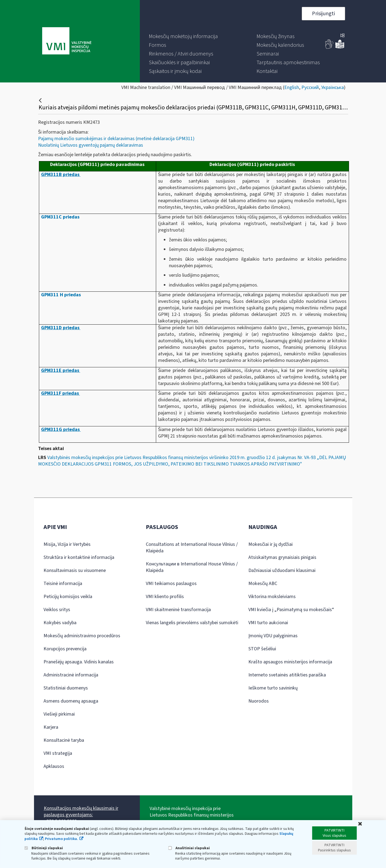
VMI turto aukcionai (268, 623)
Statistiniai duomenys (66, 688)
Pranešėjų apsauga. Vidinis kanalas (79, 662)
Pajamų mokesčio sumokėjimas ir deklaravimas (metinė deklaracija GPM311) (116, 139)
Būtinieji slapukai (44, 848)
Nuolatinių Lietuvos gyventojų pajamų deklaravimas (91, 145)
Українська (333, 87)
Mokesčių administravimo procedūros (82, 636)
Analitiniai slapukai (189, 848)
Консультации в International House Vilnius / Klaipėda (192, 567)
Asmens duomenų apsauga (71, 701)
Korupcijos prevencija (65, 649)
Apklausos (54, 766)
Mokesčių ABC (263, 584)
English (292, 87)
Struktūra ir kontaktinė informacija (79, 557)
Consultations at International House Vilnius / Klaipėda (192, 548)
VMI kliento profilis (165, 597)
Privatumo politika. (61, 839)
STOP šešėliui (262, 649)
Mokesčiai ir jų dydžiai (271, 544)
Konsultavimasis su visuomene (75, 570)
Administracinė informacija (71, 675)
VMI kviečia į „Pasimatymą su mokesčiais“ (291, 610)
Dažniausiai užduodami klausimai (282, 570)
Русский (310, 87)
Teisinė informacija (63, 584)
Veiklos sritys (57, 610)
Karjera (51, 727)
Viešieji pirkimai (59, 714)
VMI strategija (58, 753)
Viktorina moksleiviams (272, 597)
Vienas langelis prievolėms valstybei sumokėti (192, 623)
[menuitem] (183, 36)
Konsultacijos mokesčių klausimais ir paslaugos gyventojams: (81, 812)
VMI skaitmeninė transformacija (178, 610)
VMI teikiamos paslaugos (171, 584)
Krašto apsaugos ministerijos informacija (290, 662)
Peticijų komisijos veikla (68, 597)
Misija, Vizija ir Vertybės (67, 544)
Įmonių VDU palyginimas (273, 636)
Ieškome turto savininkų (273, 688)
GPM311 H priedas (61, 295)
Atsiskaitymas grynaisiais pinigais (282, 557)
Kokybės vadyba (60, 623)
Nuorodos (259, 701)
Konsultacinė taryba (64, 740)
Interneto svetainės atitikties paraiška (287, 675)
